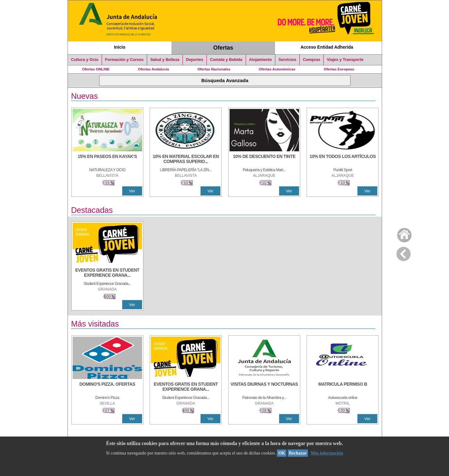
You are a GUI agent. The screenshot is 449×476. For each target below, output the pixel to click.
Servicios (287, 60)
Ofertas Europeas (339, 69)
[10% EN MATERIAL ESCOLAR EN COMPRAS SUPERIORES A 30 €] (186, 160)
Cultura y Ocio (85, 60)
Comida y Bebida (226, 60)
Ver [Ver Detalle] (132, 191)
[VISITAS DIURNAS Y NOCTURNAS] (264, 387)
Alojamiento (260, 60)
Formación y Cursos (124, 60)
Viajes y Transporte (345, 60)
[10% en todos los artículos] (343, 160)
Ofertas (223, 48)
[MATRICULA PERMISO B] (343, 387)
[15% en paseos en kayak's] (107, 160)
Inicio (120, 47)
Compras (311, 60)
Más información (327, 453)
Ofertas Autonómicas (277, 69)
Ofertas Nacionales (214, 69)
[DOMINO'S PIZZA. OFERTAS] (107, 387)
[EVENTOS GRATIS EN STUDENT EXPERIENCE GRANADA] (107, 273)
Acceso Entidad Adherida (327, 47)
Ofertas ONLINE (96, 69)
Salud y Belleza (165, 60)
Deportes (195, 60)
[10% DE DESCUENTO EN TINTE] (264, 160)
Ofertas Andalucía (153, 69)
